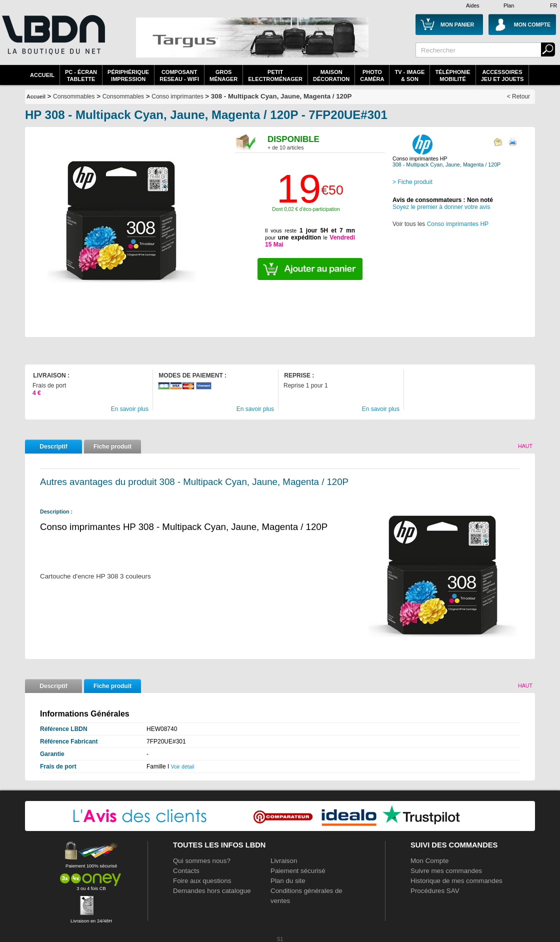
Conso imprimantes (177, 96)
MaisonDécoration (331, 75)
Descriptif (53, 446)
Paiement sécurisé (298, 871)
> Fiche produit (412, 182)
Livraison (284, 861)
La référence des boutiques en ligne (52, 41)
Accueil (42, 75)
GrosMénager (223, 75)
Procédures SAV (435, 891)
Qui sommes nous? (202, 861)
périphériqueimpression (128, 75)
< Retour (518, 96)
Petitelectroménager (275, 75)
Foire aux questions (202, 881)
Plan (509, 5)
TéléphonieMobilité (452, 75)
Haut (525, 446)
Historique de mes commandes (456, 881)
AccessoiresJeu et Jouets (502, 75)
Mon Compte (429, 861)
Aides (473, 5)
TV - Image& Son (409, 75)
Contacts (186, 871)
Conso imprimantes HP (458, 224)
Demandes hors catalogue (212, 891)
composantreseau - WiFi (179, 75)
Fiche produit (112, 446)
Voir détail (183, 766)
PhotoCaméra (372, 75)
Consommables (123, 96)
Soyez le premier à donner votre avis (441, 207)
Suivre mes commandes (446, 871)
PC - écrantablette (81, 75)
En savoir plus (130, 409)
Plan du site (288, 881)
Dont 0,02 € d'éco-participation (306, 209)
